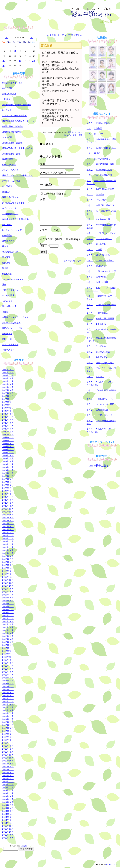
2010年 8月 (8, 838)
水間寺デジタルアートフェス (15, 317)
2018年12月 (8, 544)
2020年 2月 (8, 503)
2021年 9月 (8, 446)
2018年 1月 (8, 577)
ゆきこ (90, 123)
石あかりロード (9, 301)
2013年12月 (8, 722)
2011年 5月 (8, 811)
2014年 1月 (8, 719)
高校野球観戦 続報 (11, 154)
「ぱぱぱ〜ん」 (10, 214)
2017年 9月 (8, 589)
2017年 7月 (8, 595)
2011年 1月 (8, 823)
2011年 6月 (8, 808)
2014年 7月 (8, 701)
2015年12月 (8, 651)
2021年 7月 (8, 452)
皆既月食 (6, 263)
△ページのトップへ (73, 261)
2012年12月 (8, 755)
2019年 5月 (8, 529)
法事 (4, 284)
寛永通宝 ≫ (77, 35)
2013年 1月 (8, 752)
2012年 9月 (8, 764)
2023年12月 (8, 375)
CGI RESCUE (112, 864)
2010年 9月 (8, 835)
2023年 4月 (8, 390)
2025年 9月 (8, 369)
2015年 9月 (8, 660)
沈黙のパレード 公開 (12, 328)
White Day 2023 (9, 165)
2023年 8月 (8, 378)
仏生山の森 (7, 274)
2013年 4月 (8, 743)
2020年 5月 (8, 494)
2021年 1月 (8, 470)
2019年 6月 (8, 527)
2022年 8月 (8, 414)
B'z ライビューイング (12, 230)
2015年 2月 (8, 681)
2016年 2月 (8, 645)
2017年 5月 (8, 601)
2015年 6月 (8, 669)
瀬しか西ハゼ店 (9, 306)
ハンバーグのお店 (10, 170)
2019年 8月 (8, 521)
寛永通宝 (6, 257)
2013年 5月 (8, 740)
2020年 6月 (8, 491)
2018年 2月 (8, 574)
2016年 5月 (8, 636)
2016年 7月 (8, 630)
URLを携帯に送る (98, 466)
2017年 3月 (8, 607)
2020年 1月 (8, 506)
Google (24, 846)
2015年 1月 (8, 684)
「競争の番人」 (9, 350)
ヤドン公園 (7, 137)
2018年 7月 (8, 559)
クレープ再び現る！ (11, 323)
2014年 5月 (8, 707)
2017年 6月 (8, 598)
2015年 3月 (8, 678)
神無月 (5, 246)
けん (89, 128)
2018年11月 (8, 547)
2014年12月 (8, 687)
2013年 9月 (8, 731)
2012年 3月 (8, 781)
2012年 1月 (8, 787)
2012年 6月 (8, 773)
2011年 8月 (8, 802)
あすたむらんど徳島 (11, 181)
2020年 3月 (8, 500)
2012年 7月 (8, 770)
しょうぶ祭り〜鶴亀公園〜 (14, 116)
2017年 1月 (8, 612)
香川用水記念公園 (10, 252)
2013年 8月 (8, 734)
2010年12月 (8, 826)
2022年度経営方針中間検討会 (15, 219)
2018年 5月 (8, 565)
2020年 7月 (8, 488)
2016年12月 (8, 615)
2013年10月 (8, 728)
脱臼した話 (7, 339)
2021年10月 (8, 444)
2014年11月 (8, 690)
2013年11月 (8, 725)
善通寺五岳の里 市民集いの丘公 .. (18, 148)
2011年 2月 (8, 820)
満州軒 (5, 268)
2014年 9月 (8, 695)
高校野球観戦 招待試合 (13, 126)
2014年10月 (8, 692)
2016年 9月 (8, 624)
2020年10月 (8, 479)
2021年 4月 (8, 461)
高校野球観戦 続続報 (12, 143)
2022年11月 (8, 405)
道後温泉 (6, 192)
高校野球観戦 (8, 159)
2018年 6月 (8, 562)
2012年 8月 (8, 767)
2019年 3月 (8, 535)
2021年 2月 (8, 467)
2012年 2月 (8, 784)
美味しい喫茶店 (9, 94)
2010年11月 (8, 829)
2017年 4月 (8, 604)
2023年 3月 (8, 393)
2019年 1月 (8, 541)
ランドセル (101, 346)
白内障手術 (7, 235)
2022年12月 (8, 402)
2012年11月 (8, 758)
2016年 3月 (8, 642)
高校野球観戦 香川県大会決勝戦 (17, 105)
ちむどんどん (102, 357)
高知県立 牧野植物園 (12, 132)
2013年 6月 (8, 737)
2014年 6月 (8, 704)
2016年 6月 (8, 633)
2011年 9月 (8, 799)
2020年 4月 (8, 497)
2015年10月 (8, 657)
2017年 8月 (8, 592)
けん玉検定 (7, 186)
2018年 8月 (8, 556)
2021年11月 (8, 441)
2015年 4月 (8, 675)
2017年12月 (8, 580)
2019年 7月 (8, 524)
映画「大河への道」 (105, 363)
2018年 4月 (8, 568)
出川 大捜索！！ (10, 345)
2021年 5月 (8, 458)
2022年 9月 (8, 411)
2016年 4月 (8, 639)
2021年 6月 (8, 455)
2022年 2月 (8, 432)
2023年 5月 (8, 387)
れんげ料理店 (8, 295)
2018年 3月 (8, 571)
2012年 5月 (8, 775)
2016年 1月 (8, 648)
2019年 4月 (8, 532)
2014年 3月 (8, 713)
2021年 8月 (8, 449)
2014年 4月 (8, 710)
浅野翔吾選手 (8, 241)
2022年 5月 (8, 423)
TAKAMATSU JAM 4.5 (12, 279)
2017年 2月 (8, 610)
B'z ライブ (7, 110)
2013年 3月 (8, 746)
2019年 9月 (8, 518)
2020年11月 (8, 476)
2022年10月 (8, 408)
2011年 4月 (8, 814)
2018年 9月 (8, 553)
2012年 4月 (8, 778)
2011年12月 (8, 790)
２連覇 (5, 312)
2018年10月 (8, 550)
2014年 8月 (8, 698)
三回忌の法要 (102, 410)
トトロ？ (100, 377)
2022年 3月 (8, 429)
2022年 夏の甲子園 (105, 318)
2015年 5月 (8, 672)
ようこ (90, 139)
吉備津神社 (7, 334)
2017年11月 (8, 583)
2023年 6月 (8, 384)
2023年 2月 (8, 396)
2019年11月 (8, 512)
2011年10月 (8, 796)
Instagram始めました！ (12, 83)
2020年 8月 (8, 485)
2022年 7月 (8, 417)
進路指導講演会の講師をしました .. (18, 121)
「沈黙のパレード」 (105, 399)
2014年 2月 (8, 716)
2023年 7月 (8, 381)
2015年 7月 (8, 666)
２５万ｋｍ (101, 324)
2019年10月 (8, 515)
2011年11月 (8, 793)
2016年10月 (8, 621)
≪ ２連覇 (51, 35)
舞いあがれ (7, 225)
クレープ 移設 (103, 352)
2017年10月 (8, 586)
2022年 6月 (8, 420)
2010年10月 (8, 832)
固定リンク (72, 132)
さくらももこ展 (9, 208)
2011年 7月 (8, 805)
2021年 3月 (8, 464)
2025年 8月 (8, 372)
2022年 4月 (8, 426)
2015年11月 (8, 654)
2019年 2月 (8, 538)
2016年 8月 (8, 627)
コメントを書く (72, 135)
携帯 (80, 135)
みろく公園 (7, 88)
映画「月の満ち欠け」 (12, 197)
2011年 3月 (8, 817)
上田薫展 (6, 99)
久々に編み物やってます (13, 203)
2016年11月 (8, 618)
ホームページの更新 (105, 404)
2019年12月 (8, 509)
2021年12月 (8, 438)
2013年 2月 (8, 749)
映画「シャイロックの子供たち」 (17, 175)
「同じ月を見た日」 (11, 290)
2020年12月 (8, 473)
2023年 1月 (8, 399)
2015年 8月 (8, 663)
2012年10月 (8, 761)
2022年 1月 (8, 435)
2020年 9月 (8, 482)
